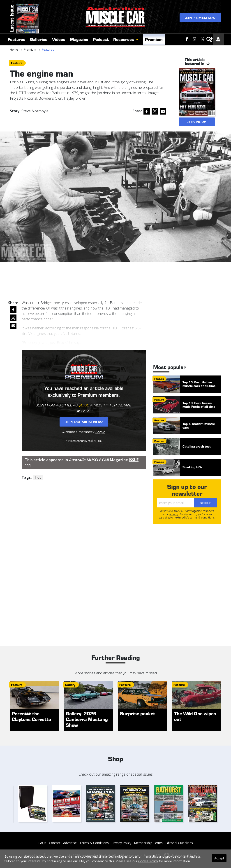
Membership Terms (148, 843)
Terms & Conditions (94, 843)
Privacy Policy (121, 843)
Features (16, 39)
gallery (70, 685)
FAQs (42, 843)
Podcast (101, 39)
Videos (59, 39)
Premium (154, 39)
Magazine (79, 39)
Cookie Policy (148, 861)
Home (14, 49)
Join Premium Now (200, 18)
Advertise (70, 843)
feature (17, 63)
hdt (38, 477)
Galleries (39, 39)
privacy (174, 514)
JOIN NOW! (197, 122)
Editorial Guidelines (179, 843)
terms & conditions (202, 517)
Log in (100, 432)
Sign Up (206, 503)
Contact (55, 843)
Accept (219, 858)
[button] (138, 39)
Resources (124, 39)
